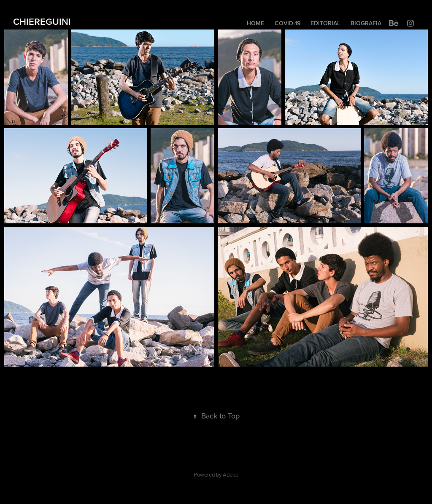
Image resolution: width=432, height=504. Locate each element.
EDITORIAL (325, 23)
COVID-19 (288, 23)
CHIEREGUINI (42, 21)
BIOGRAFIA (366, 23)
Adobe (231, 475)
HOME (255, 23)
